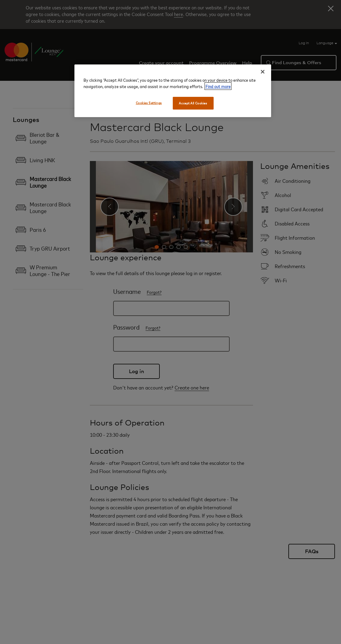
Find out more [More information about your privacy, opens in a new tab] (218, 86)
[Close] (263, 72)
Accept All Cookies (193, 103)
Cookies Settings (149, 103)
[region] (173, 91)
